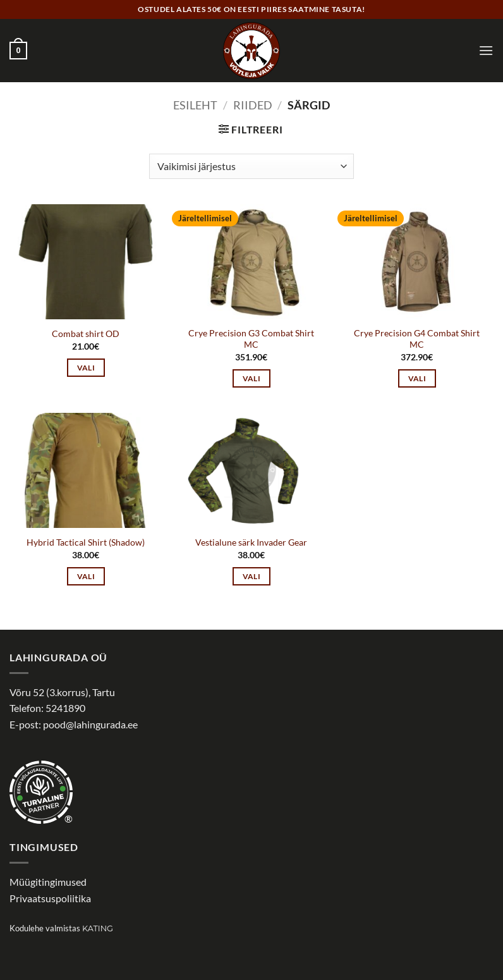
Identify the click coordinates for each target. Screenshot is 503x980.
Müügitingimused (48, 882)
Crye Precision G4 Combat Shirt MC (417, 339)
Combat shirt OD (86, 334)
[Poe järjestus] (251, 166)
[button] (18, 51)
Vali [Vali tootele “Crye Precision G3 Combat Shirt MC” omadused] (251, 378)
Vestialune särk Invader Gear (251, 542)
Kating (98, 928)
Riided (253, 105)
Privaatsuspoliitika (50, 898)
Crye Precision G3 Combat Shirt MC (251, 339)
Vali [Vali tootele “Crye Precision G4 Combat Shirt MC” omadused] (417, 378)
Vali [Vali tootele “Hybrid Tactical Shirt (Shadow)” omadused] (86, 576)
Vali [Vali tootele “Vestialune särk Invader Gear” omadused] (251, 576)
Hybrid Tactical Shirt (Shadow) (86, 542)
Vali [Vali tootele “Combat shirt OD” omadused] (86, 368)
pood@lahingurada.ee (90, 724)
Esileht (195, 105)
